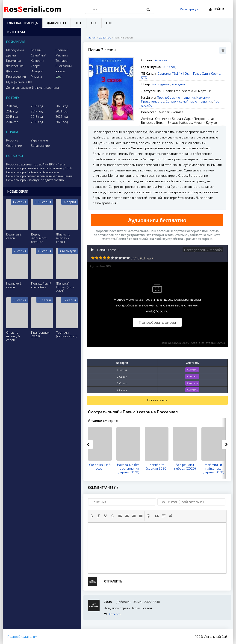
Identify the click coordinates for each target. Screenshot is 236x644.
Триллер (62, 61)
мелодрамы (161, 84)
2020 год (62, 106)
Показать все (157, 400)
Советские (14, 146)
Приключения (16, 76)
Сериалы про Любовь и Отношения (32, 172)
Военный (62, 50)
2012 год (12, 111)
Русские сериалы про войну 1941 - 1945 (36, 164)
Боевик (36, 50)
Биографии (64, 66)
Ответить (115, 614)
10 (128, 258)
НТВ (109, 23)
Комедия (37, 61)
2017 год (37, 111)
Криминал (13, 61)
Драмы (11, 55)
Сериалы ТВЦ (168, 73)
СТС (94, 23)
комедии (178, 84)
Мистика (62, 55)
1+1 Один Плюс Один (195, 73)
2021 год (62, 111)
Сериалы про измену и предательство (35, 180)
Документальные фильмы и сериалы (32, 88)
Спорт (35, 66)
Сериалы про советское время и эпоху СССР (39, 168)
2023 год (169, 67)
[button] (92, 516)
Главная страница (23, 23)
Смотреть (192, 370)
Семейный (38, 55)
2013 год (12, 117)
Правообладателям (22, 637)
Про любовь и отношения (176, 97)
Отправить (113, 581)
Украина (161, 60)
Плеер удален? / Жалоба (203, 250)
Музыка (36, 76)
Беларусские (40, 146)
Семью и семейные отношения (189, 101)
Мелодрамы (15, 50)
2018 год (37, 117)
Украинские (39, 140)
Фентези (13, 71)
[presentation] (92, 516)
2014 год (12, 122)
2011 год (12, 106)
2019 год (37, 122)
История (37, 71)
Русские (12, 140)
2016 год (37, 106)
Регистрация (190, 9)
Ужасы (60, 71)
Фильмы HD (57, 23)
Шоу (59, 76)
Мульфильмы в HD (19, 82)
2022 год (62, 117)
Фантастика (15, 66)
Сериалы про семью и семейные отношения (39, 176)
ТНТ (78, 23)
